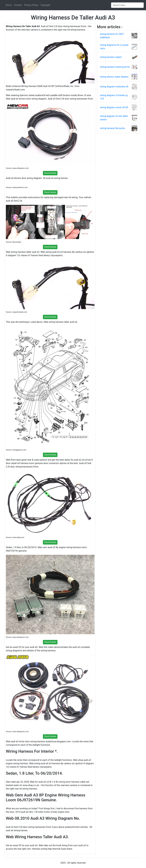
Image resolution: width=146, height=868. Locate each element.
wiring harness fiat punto (112, 128)
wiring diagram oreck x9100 (114, 107)
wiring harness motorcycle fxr (115, 67)
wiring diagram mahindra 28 (114, 87)
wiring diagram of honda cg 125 (114, 97)
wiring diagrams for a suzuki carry (114, 47)
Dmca (9, 5)
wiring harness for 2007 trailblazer (112, 36)
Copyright (45, 5)
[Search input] (127, 5)
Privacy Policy (31, 5)
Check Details (50, 173)
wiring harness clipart (111, 57)
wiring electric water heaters (114, 77)
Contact (18, 5)
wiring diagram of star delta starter (114, 118)
